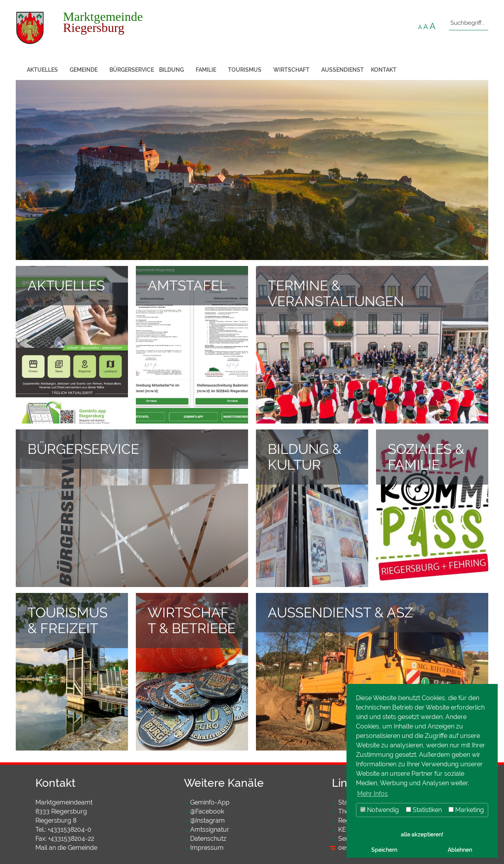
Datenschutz (208, 839)
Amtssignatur (210, 830)
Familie (206, 70)
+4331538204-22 (71, 839)
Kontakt (384, 70)
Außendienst (343, 70)
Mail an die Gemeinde (66, 848)
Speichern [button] (384, 850)
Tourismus (245, 70)
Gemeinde (84, 70)
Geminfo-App (210, 802)
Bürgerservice (131, 70)
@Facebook (207, 811)
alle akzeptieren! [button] (422, 834)
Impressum (207, 848)
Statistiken (424, 810)
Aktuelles (42, 70)
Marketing (466, 810)
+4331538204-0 (69, 830)
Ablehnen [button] (460, 850)
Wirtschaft (291, 70)
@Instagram (208, 820)
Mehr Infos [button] (372, 794)
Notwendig (380, 810)
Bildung (171, 70)
